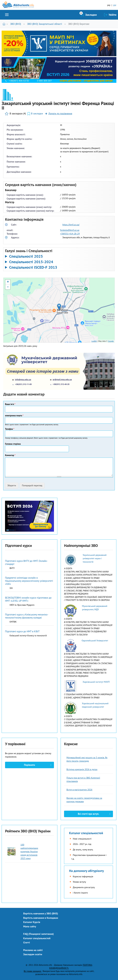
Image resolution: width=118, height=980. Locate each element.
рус (115, 5)
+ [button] (8, 282)
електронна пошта (14, 416)
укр (109, 5)
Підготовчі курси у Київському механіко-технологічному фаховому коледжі (27, 616)
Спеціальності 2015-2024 (31, 262)
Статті (27, 942)
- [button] (8, 287)
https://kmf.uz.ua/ (71, 225)
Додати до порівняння (60, 114)
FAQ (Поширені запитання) (39, 934)
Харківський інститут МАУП (96, 682)
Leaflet (94, 341)
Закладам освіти (33, 954)
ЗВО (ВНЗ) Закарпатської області (45, 24)
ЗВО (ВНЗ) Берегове (79, 24)
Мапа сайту (30, 926)
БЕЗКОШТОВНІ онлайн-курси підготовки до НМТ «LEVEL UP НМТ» (28, 599)
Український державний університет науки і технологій (95, 558)
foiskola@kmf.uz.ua (70, 230)
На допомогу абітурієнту (86, 871)
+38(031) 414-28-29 (70, 234)
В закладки (37, 114)
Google (111, 341)
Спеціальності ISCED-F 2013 (33, 267)
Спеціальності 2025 (26, 256)
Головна (5, 24)
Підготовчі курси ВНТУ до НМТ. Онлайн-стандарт (26, 562)
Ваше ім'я (10, 404)
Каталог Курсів (32, 922)
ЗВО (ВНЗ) (16, 24)
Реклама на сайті (33, 950)
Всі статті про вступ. (88, 814)
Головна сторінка (13, 444)
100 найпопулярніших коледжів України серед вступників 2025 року (29, 852)
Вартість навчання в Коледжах (41, 918)
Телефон (10, 429)
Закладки (91, 15)
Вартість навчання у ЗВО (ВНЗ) (41, 913)
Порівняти (29, 765)
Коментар (10, 455)
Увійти (112, 15)
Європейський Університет (95, 641)
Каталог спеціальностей (86, 833)
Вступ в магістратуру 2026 (79, 790)
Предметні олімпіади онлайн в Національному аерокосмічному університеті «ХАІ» (29, 581)
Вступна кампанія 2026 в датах (82, 769)
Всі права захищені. (33, 971)
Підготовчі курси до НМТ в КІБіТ (22, 631)
